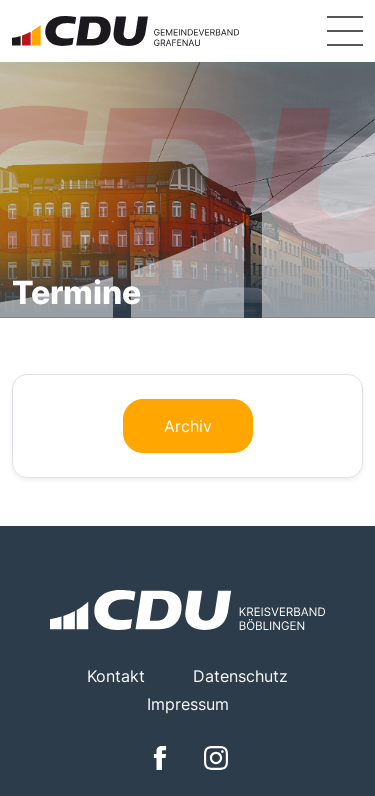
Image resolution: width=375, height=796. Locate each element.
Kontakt (116, 676)
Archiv (188, 426)
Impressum (188, 704)
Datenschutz (240, 676)
